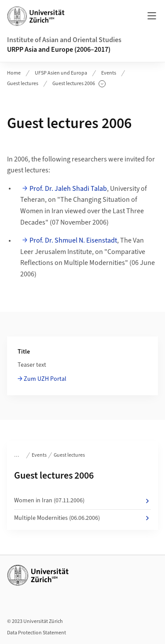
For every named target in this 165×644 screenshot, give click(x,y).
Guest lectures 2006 (79, 84)
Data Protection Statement (37, 633)
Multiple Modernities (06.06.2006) (82, 518)
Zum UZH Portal (45, 379)
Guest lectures (23, 84)
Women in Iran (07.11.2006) (82, 501)
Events (109, 73)
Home (14, 73)
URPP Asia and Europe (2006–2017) (59, 50)
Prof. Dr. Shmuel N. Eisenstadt (73, 240)
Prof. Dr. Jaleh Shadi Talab (68, 189)
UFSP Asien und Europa (61, 73)
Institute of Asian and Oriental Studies (64, 40)
